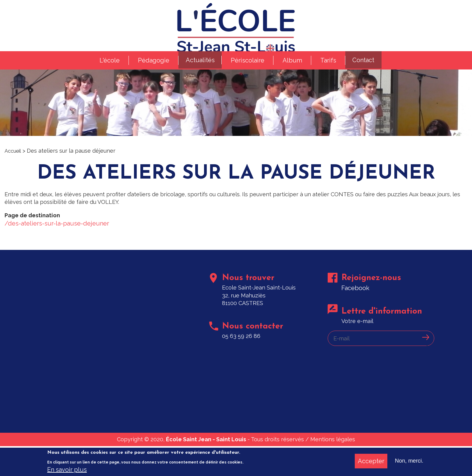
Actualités (198, 78)
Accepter (368, 460)
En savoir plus (67, 470)
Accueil (14, 172)
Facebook (357, 320)
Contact (365, 78)
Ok (425, 374)
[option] (236, 119)
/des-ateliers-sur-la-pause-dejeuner (57, 250)
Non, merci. (408, 460)
